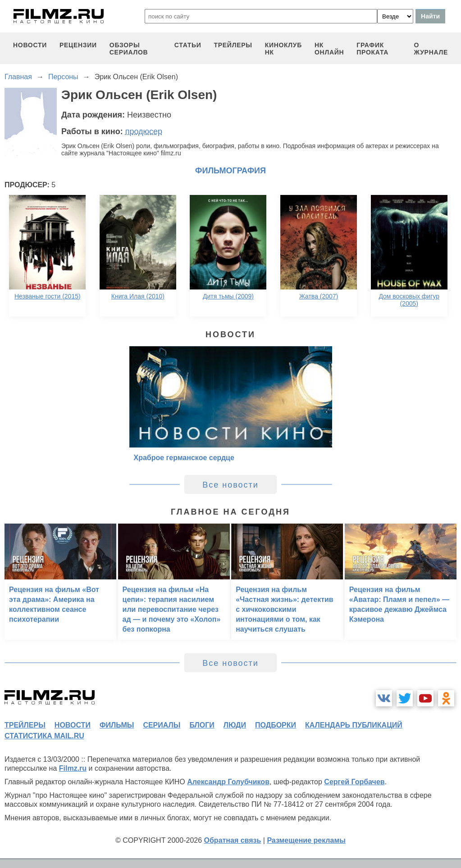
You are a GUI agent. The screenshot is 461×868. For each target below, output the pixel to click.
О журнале (431, 49)
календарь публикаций (354, 725)
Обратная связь (233, 840)
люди (235, 725)
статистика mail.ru (44, 736)
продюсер (144, 131)
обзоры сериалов (129, 49)
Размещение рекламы (306, 840)
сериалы (162, 725)
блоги (202, 725)
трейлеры (233, 45)
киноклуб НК (283, 49)
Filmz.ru (73, 768)
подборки (276, 725)
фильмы (117, 725)
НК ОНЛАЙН (329, 49)
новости (30, 45)
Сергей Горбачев (354, 782)
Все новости (230, 485)
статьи (188, 45)
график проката (372, 49)
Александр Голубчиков (228, 782)
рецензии (78, 45)
